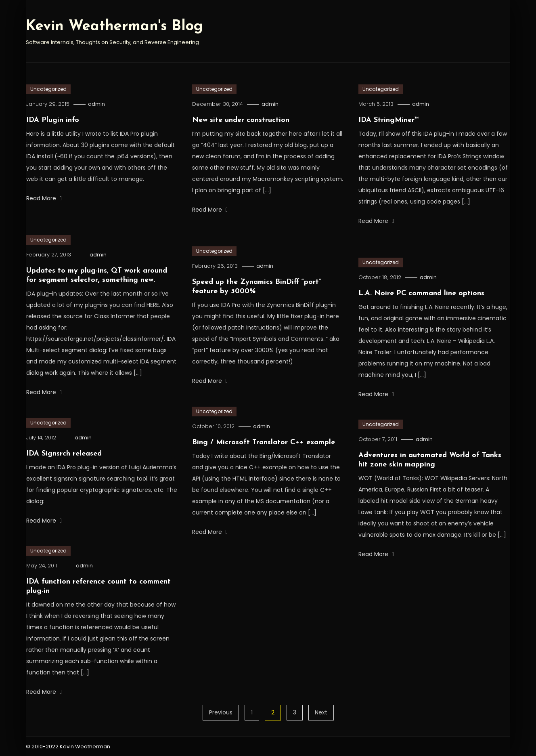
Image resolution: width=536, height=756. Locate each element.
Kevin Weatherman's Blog (114, 27)
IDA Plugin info (53, 120)
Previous (221, 712)
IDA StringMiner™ (389, 120)
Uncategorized (48, 89)
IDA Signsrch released (64, 454)
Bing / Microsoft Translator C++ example (264, 442)
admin (96, 104)
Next (321, 712)
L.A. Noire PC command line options (421, 293)
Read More (44, 198)
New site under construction (241, 120)
